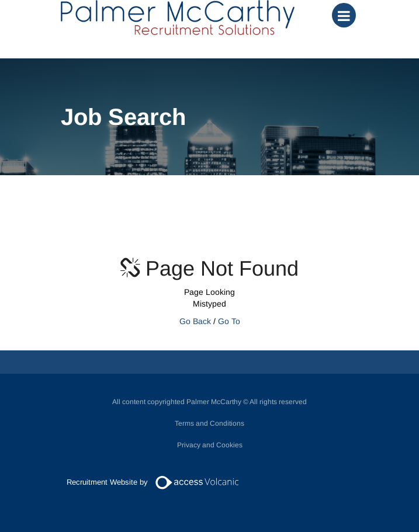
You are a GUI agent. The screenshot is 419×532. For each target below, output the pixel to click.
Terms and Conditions (209, 423)
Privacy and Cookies (210, 445)
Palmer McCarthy (178, 18)
